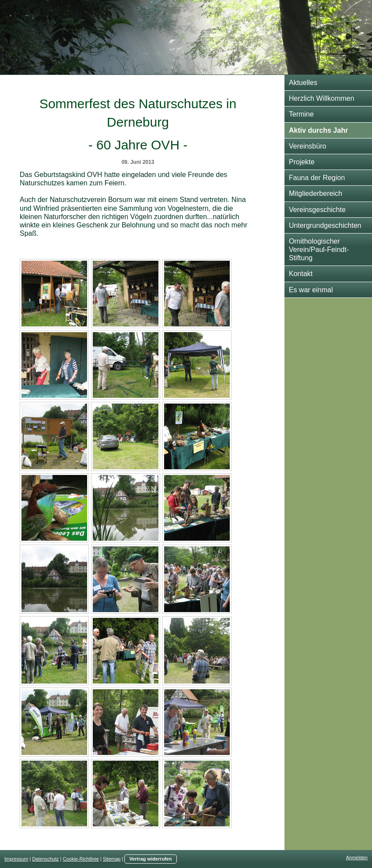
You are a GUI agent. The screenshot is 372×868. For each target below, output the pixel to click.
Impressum (16, 859)
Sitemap (112, 859)
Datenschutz (45, 859)
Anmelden (357, 857)
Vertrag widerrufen (150, 859)
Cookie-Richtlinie (81, 859)
